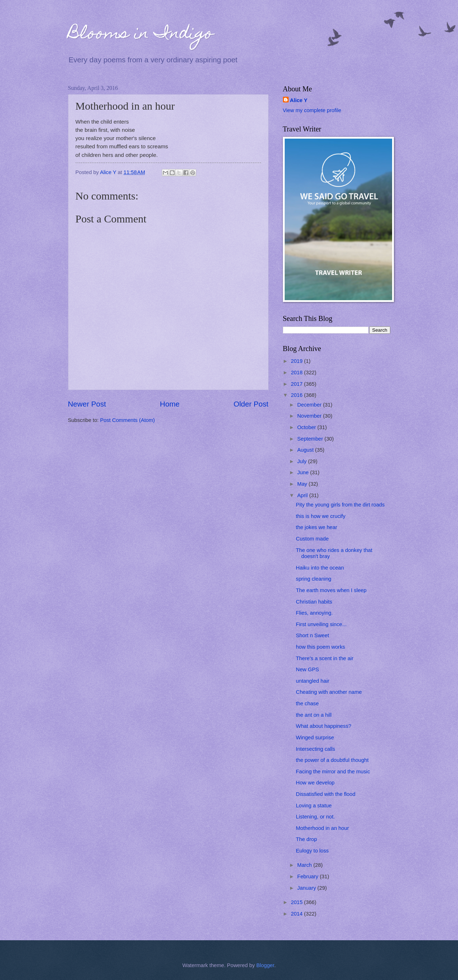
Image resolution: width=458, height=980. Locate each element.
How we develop (315, 783)
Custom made (312, 539)
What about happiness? (324, 726)
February (308, 876)
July (303, 461)
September (311, 439)
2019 (297, 361)
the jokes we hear (316, 527)
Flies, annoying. (314, 613)
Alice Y (299, 100)
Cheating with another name (329, 692)
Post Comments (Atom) (128, 420)
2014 (297, 914)
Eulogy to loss (312, 851)
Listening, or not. (315, 817)
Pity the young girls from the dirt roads (340, 505)
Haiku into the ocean (320, 568)
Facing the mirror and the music (333, 772)
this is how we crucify (320, 516)
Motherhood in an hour (322, 828)
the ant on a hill (314, 715)
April (303, 495)
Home (170, 404)
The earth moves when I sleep (331, 590)
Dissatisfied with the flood (326, 794)
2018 (297, 373)
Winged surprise (315, 738)
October (307, 427)
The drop (306, 839)
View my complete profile (312, 110)
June (304, 472)
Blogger (265, 965)
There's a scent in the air (325, 658)
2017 (297, 384)
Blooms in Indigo (141, 35)
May (303, 484)
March (305, 865)
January (307, 888)
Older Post (251, 404)
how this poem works (320, 647)
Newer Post (87, 404)
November (310, 416)
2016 (297, 395)
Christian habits (314, 602)
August (306, 450)
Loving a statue (314, 806)
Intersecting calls (315, 749)
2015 (297, 902)
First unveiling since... (321, 624)
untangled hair (312, 681)
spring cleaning (314, 579)
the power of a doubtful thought (332, 760)
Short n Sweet (312, 635)
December (310, 405)
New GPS (307, 669)
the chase (307, 703)
